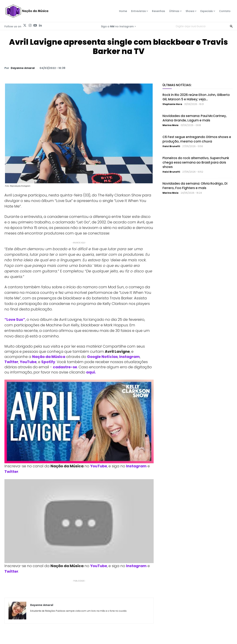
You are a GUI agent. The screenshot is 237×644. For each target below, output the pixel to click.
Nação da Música (49, 357)
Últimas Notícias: (177, 85)
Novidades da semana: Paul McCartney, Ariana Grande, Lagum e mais (195, 118)
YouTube (28, 362)
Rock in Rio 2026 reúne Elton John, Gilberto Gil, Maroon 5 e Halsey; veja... (196, 97)
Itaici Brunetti (171, 146)
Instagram (129, 357)
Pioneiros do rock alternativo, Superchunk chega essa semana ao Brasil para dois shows (196, 162)
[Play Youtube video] (79, 422)
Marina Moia (170, 125)
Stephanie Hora (172, 104)
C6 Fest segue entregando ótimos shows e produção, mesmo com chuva (197, 139)
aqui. (91, 372)
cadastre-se (65, 367)
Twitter (11, 362)
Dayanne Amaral (23, 68)
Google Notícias (102, 357)
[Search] (231, 26)
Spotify (48, 362)
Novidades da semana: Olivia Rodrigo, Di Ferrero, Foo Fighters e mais (195, 186)
